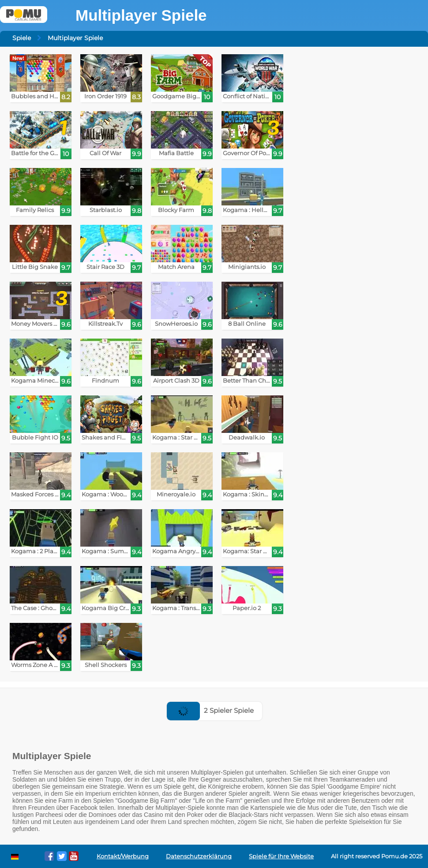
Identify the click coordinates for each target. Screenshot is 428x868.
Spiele (22, 38)
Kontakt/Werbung (123, 856)
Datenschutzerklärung (199, 856)
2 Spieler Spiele (210, 710)
